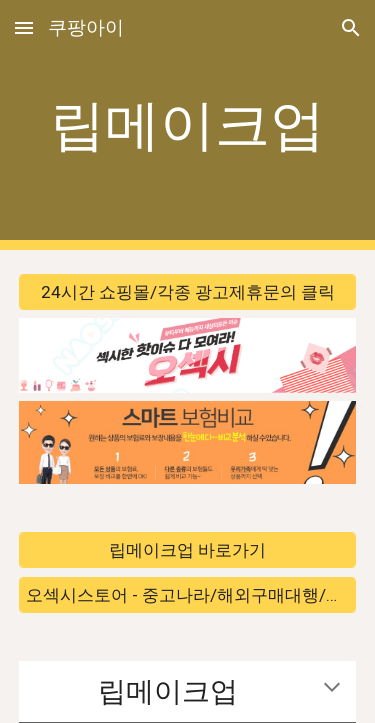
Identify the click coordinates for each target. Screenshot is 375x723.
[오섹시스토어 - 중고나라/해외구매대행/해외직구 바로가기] (188, 594)
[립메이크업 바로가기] (188, 550)
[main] (188, 125)
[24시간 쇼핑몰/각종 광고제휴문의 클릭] (188, 292)
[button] (24, 27)
